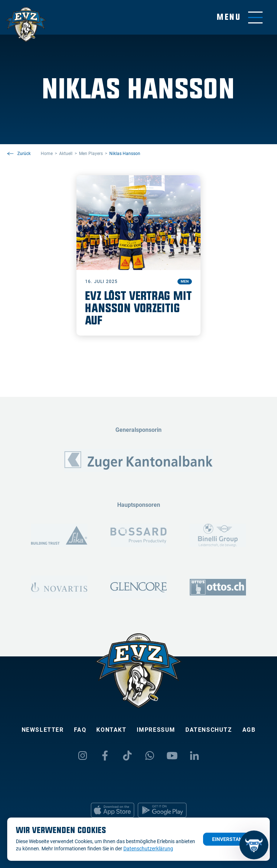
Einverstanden (232, 839)
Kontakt (111, 730)
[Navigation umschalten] (240, 17)
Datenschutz (209, 730)
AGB (249, 730)
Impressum (156, 730)
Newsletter (43, 730)
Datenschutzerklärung (148, 849)
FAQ (80, 730)
